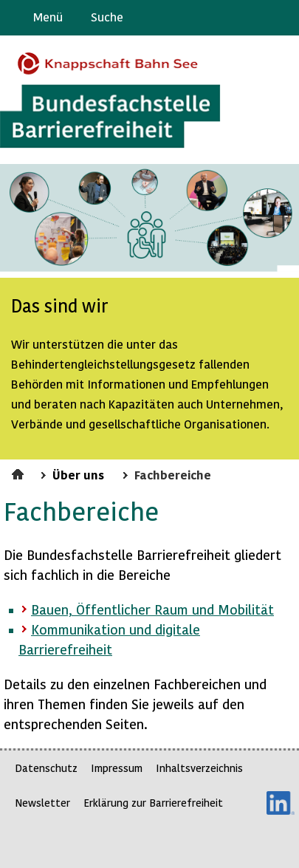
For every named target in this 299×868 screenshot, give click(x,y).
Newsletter (42, 803)
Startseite (20, 472)
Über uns (78, 474)
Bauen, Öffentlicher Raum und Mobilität (152, 609)
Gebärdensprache (254, 18)
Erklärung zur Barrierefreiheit (153, 803)
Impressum (117, 768)
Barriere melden (226, 18)
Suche (107, 17)
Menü (48, 17)
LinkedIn (281, 803)
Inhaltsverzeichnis (199, 768)
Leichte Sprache (282, 18)
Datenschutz (46, 768)
